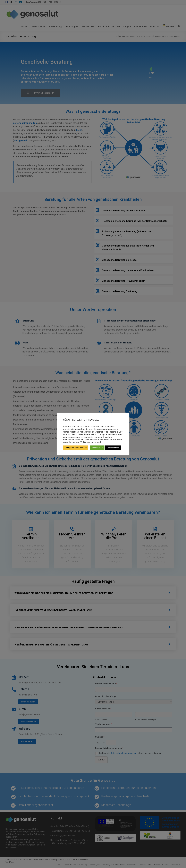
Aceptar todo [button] (97, 448)
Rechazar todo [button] (113, 448)
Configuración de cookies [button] (76, 448)
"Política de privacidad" (91, 442)
